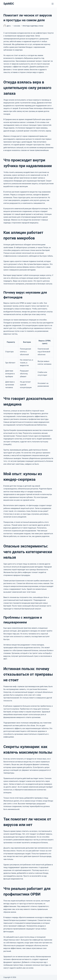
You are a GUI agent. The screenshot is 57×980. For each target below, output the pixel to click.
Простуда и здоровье (30, 26)
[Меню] (53, 4)
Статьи (41, 26)
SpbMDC (9, 4)
